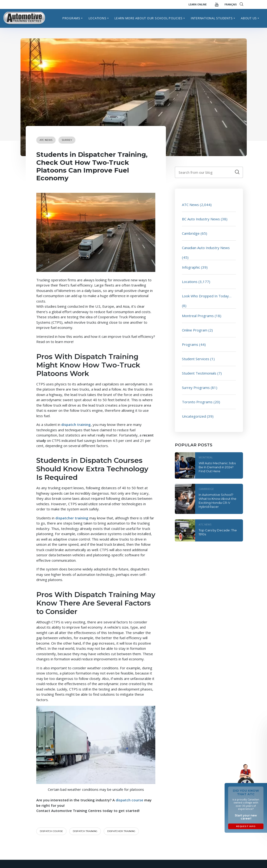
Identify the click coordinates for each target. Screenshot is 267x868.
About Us (249, 18)
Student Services (196, 359)
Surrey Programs (196, 388)
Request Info (246, 826)
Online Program (195, 330)
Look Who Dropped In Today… (207, 296)
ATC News (46, 140)
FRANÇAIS (231, 4)
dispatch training (85, 831)
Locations (98, 18)
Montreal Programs (198, 316)
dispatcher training (121, 831)
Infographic (191, 267)
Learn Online (198, 4)
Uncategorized (194, 416)
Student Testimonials (199, 373)
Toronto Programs (197, 402)
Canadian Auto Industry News (206, 248)
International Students (212, 18)
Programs (71, 18)
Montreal (206, 457)
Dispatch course (51, 831)
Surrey (67, 140)
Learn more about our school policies (149, 18)
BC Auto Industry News (201, 219)
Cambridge (191, 233)
